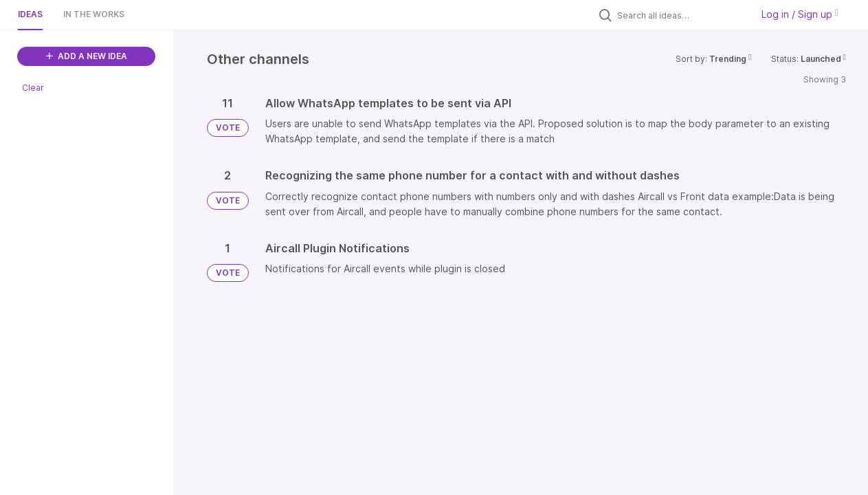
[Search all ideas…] (681, 15)
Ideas (30, 14)
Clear (33, 88)
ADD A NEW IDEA (87, 56)
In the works (94, 14)
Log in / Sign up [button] (800, 14)
